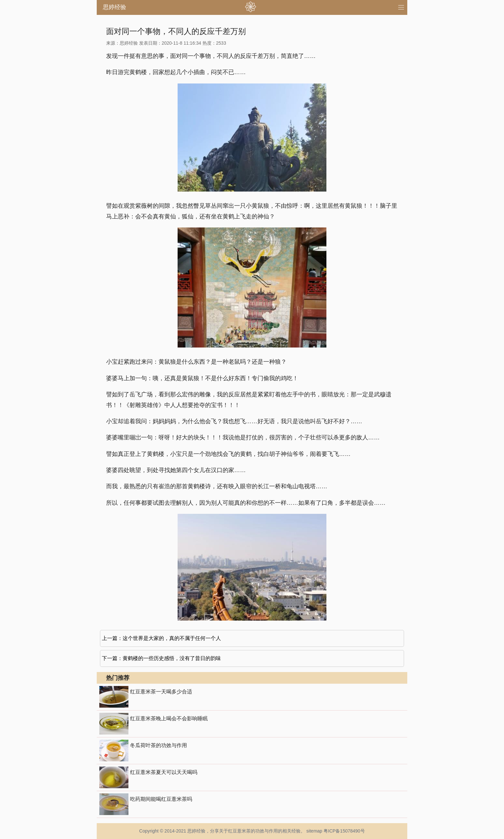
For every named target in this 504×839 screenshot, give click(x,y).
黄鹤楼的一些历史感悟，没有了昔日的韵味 (172, 658)
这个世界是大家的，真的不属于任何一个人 (172, 638)
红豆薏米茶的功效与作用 (253, 831)
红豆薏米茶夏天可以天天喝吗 (164, 772)
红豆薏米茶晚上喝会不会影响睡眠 (169, 718)
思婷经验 (115, 7)
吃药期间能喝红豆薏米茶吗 (161, 799)
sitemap (314, 831)
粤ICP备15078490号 (344, 831)
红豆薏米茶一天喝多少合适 (161, 692)
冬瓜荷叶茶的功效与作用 (159, 745)
